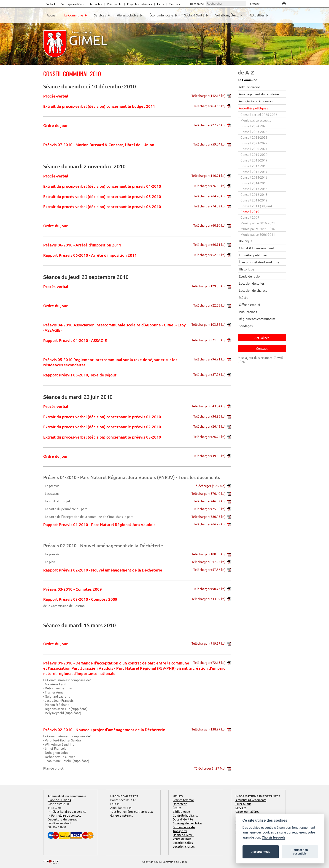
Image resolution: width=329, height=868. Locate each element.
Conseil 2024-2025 (254, 126)
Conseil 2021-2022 (254, 143)
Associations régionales (256, 101)
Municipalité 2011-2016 (258, 229)
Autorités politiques (253, 108)
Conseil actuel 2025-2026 (259, 114)
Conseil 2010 (250, 212)
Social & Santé (196, 15)
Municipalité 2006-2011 (258, 234)
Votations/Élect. (229, 15)
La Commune (76, 15)
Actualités (96, 4)
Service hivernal (183, 800)
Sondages (246, 326)
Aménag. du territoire (187, 823)
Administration (250, 87)
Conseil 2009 (250, 217)
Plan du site (176, 4)
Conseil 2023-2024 (254, 132)
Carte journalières (247, 811)
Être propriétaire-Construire (259, 262)
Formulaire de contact (66, 815)
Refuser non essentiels (300, 852)
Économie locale (163, 15)
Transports (180, 831)
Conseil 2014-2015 (254, 183)
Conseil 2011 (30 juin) (256, 206)
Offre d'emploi (249, 304)
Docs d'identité (183, 819)
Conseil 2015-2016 (254, 177)
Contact (50, 4)
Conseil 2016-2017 (254, 172)
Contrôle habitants (185, 815)
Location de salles (252, 283)
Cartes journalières (72, 4)
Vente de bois (182, 839)
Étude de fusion (250, 276)
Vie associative (130, 15)
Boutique (246, 241)
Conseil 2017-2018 (254, 166)
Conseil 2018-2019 (254, 160)
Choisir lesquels (274, 838)
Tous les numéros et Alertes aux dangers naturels (132, 813)
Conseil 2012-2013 (254, 194)
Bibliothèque (181, 811)
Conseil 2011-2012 (254, 200)
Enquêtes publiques (140, 4)
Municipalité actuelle (256, 120)
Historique (247, 269)
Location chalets (184, 846)
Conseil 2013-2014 (254, 189)
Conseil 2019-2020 (254, 154)
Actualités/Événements (251, 800)
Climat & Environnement (257, 248)
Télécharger (211, 95)
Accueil (52, 15)
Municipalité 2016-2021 (258, 223)
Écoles (177, 808)
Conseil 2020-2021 (254, 149)
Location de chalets (253, 290)
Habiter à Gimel (183, 835)
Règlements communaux (257, 319)
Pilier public (115, 4)
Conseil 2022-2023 (254, 137)
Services (102, 15)
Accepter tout (261, 852)
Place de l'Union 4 (59, 800)
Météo (244, 297)
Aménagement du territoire (259, 94)
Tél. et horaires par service (69, 811)
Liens (160, 4)
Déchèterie (180, 804)
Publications (248, 312)
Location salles (183, 843)
